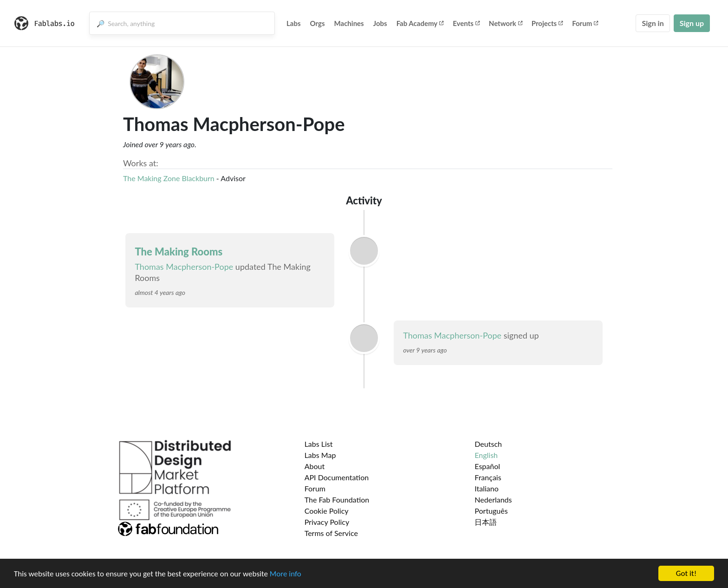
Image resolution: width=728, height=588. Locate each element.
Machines (349, 23)
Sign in (653, 23)
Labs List (319, 444)
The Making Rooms (179, 252)
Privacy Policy (327, 522)
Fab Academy (420, 23)
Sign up (692, 23)
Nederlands (493, 500)
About (315, 466)
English (486, 455)
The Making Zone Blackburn (169, 178)
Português (491, 511)
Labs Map (320, 455)
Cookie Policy (327, 511)
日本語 (486, 522)
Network (506, 23)
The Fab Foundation (337, 500)
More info (286, 575)
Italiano (487, 488)
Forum (585, 23)
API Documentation (337, 477)
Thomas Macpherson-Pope (184, 267)
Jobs (380, 23)
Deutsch (488, 444)
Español (487, 466)
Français (488, 477)
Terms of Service (331, 533)
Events (466, 23)
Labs (294, 23)
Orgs (318, 23)
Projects (547, 23)
